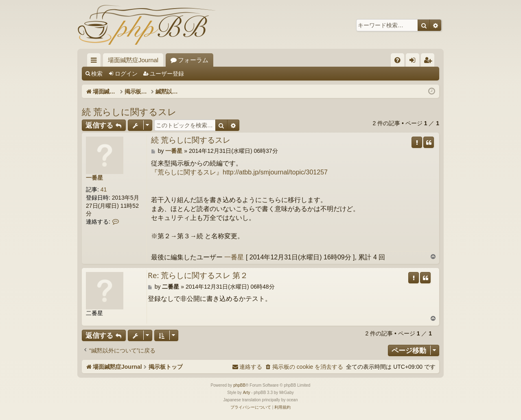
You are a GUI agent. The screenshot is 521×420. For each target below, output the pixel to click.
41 (104, 189)
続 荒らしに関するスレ (129, 111)
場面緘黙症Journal (133, 60)
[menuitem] (397, 60)
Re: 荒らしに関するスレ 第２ (198, 276)
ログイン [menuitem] (415, 62)
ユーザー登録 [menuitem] (430, 62)
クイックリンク (95, 62)
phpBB (239, 385)
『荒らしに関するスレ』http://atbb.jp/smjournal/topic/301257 (239, 172)
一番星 (94, 178)
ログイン (126, 74)
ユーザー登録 (167, 74)
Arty (247, 393)
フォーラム (193, 60)
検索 (97, 74)
